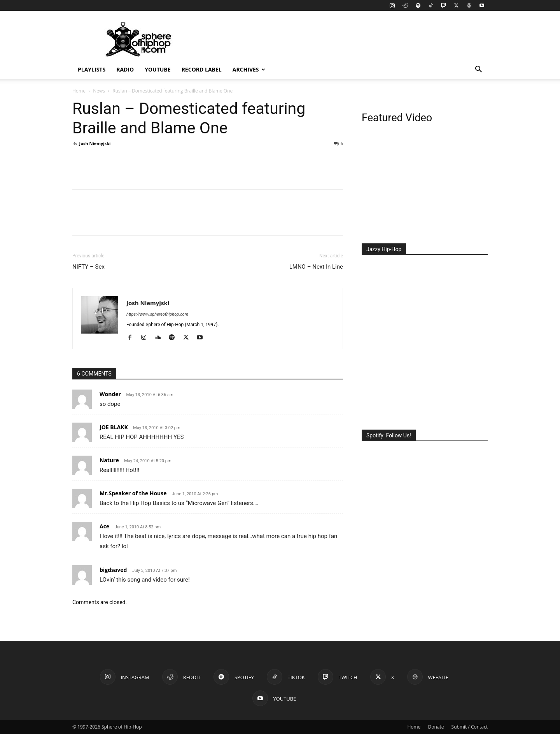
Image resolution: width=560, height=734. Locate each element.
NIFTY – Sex (88, 267)
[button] (478, 70)
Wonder (110, 394)
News (99, 91)
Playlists (92, 69)
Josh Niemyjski (95, 143)
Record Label (202, 69)
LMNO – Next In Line (316, 267)
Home (79, 91)
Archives (249, 69)
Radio (125, 69)
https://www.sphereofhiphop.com (157, 314)
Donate (436, 727)
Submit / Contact (470, 727)
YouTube (157, 69)
